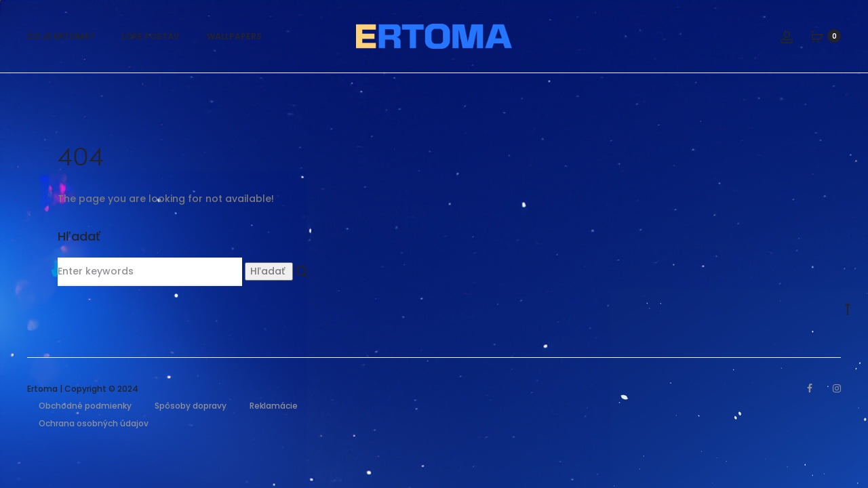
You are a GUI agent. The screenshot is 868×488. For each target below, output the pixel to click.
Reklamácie (274, 406)
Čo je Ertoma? (61, 36)
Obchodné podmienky (85, 406)
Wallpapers (234, 36)
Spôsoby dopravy (191, 406)
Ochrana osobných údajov (94, 423)
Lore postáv (151, 36)
